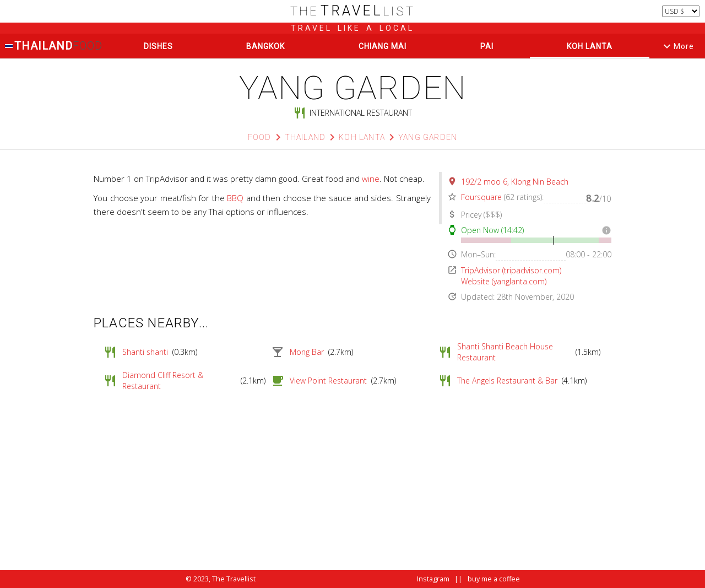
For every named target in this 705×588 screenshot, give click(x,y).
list (353, 11)
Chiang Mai (383, 46)
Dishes (158, 46)
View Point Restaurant (328, 381)
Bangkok (265, 46)
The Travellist (234, 579)
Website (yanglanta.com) (504, 281)
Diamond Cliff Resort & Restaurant (163, 381)
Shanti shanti (145, 352)
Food (260, 137)
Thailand (53, 46)
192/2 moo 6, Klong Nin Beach (515, 182)
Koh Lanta (590, 46)
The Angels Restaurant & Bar (507, 381)
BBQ (235, 198)
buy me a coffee (494, 579)
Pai (487, 46)
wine (371, 179)
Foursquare (481, 197)
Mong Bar (307, 352)
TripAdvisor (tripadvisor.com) (511, 270)
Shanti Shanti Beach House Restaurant (505, 352)
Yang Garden (428, 137)
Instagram (433, 579)
